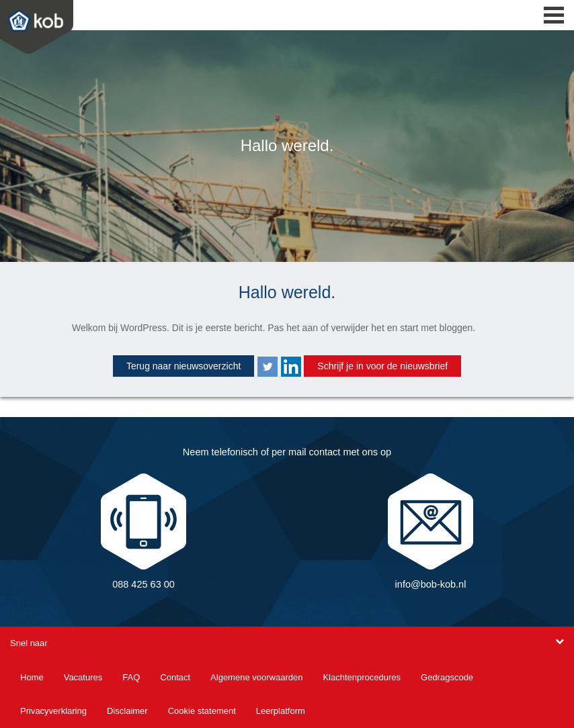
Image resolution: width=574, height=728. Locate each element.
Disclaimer (127, 711)
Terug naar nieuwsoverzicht (183, 366)
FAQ (131, 677)
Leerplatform (281, 711)
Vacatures (83, 677)
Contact (175, 677)
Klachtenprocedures (362, 677)
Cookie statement (202, 711)
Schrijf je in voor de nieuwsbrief (382, 366)
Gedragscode (447, 677)
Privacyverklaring (53, 711)
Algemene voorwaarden (256, 677)
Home (32, 677)
